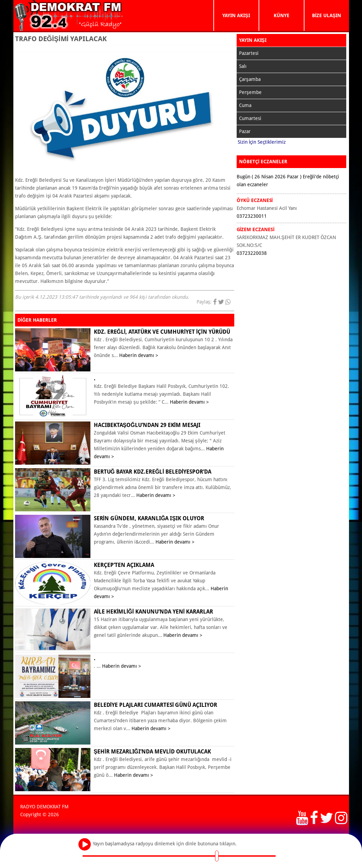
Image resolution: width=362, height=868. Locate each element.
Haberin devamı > (139, 355)
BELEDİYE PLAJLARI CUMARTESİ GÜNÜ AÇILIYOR (156, 705)
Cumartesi (250, 118)
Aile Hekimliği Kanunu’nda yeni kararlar (154, 612)
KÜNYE (282, 15)
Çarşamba (250, 79)
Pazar (245, 131)
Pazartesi (249, 53)
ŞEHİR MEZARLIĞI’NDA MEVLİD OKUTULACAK (152, 752)
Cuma (245, 105)
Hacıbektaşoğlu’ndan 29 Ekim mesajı (147, 425)
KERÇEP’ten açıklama (124, 565)
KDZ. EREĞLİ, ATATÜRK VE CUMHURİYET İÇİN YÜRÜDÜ (162, 332)
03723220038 (252, 253)
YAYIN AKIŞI (236, 15)
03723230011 (252, 216)
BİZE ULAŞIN (327, 15)
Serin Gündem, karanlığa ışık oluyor (149, 518)
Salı (243, 66)
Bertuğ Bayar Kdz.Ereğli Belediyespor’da (153, 472)
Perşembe (250, 92)
